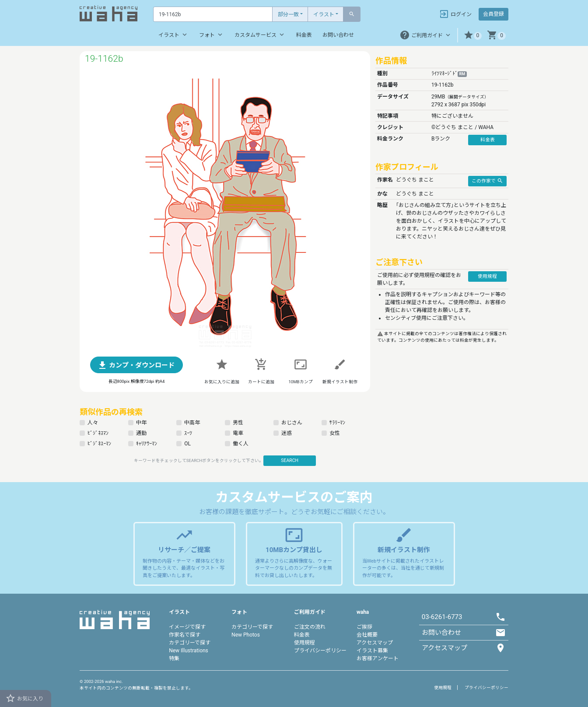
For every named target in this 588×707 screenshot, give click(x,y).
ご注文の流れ (310, 627)
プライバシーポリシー (320, 651)
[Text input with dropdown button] (213, 14)
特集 (174, 658)
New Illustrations (189, 651)
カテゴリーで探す (190, 643)
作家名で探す (185, 635)
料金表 (304, 35)
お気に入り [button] (24, 698)
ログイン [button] (455, 14)
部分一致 (288, 14)
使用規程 (304, 643)
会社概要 (367, 635)
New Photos (246, 635)
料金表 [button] (488, 140)
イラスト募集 (372, 651)
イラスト (324, 14)
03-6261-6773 (442, 617)
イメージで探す (187, 627)
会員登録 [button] (493, 14)
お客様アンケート (378, 658)
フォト (212, 35)
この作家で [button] (487, 181)
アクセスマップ (375, 643)
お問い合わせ (338, 35)
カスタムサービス (260, 35)
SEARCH (290, 460)
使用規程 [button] (487, 276)
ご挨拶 (364, 627)
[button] (473, 35)
